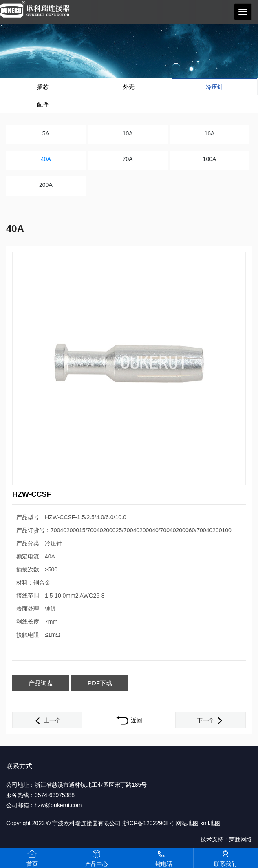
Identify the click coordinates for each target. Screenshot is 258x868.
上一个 (47, 720)
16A (209, 133)
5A (46, 133)
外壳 (129, 87)
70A (128, 159)
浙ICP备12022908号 (148, 823)
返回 (129, 720)
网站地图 (187, 823)
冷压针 (214, 87)
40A (46, 159)
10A (128, 133)
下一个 (210, 720)
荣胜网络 (240, 839)
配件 (43, 104)
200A (46, 185)
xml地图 (210, 823)
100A (210, 159)
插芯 (43, 87)
